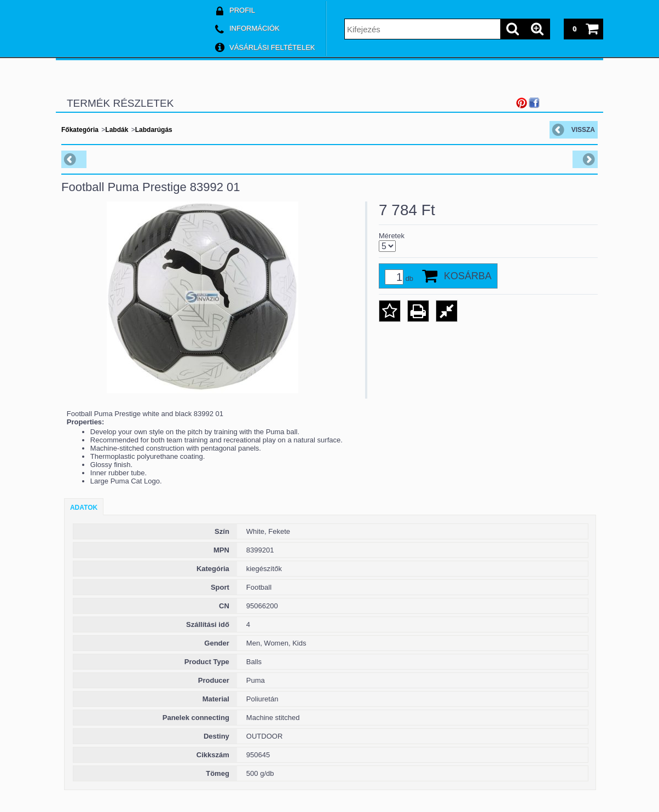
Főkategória (80, 130)
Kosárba (468, 276)
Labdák (117, 130)
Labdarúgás (154, 130)
